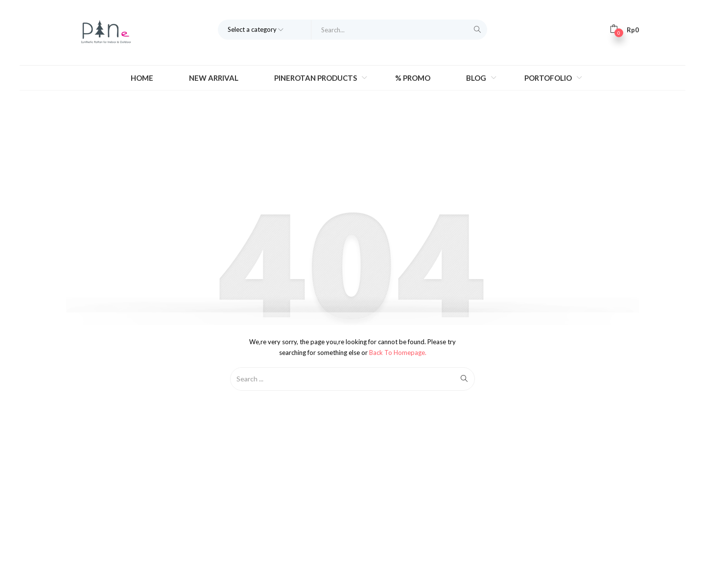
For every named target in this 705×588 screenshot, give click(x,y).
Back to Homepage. (398, 353)
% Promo (413, 78)
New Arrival (214, 78)
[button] (624, 29)
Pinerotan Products (316, 78)
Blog (477, 78)
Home (142, 78)
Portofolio (549, 78)
